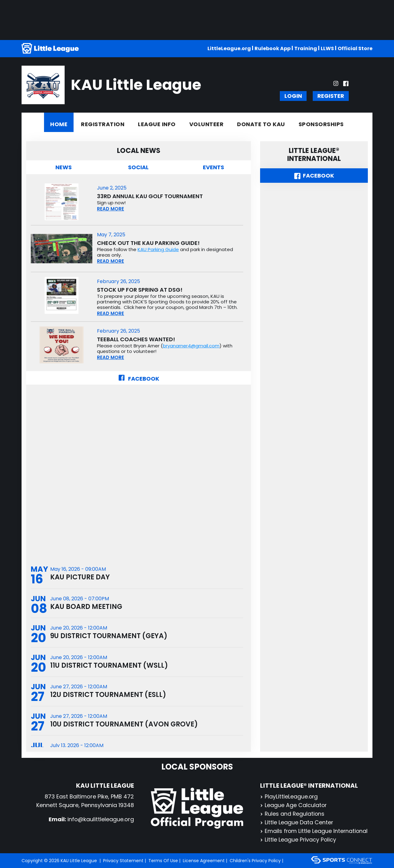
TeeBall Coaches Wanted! (136, 339)
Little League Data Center (297, 822)
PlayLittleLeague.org (289, 796)
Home (59, 124)
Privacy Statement (123, 861)
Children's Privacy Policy (255, 861)
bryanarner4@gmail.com (191, 346)
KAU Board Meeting (86, 607)
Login (293, 96)
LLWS (327, 48)
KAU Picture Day (80, 577)
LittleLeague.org (229, 48)
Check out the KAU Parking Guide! (148, 243)
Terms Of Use (163, 861)
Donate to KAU (261, 124)
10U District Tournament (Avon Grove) (124, 725)
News (64, 167)
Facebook (139, 379)
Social (138, 167)
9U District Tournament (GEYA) (109, 636)
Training (306, 48)
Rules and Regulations (293, 814)
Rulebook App (273, 48)
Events (213, 167)
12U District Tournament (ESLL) (108, 696)
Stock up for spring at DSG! (140, 290)
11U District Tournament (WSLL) (109, 666)
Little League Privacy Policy (298, 840)
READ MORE (111, 209)
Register (331, 96)
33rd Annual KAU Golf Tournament (150, 196)
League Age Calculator (294, 805)
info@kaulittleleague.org (101, 819)
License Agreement (204, 861)
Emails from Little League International (314, 831)
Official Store (355, 48)
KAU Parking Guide (158, 249)
